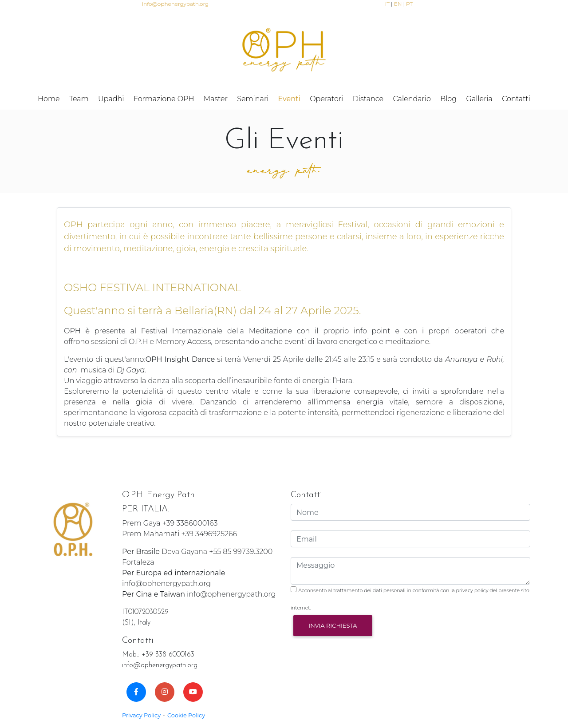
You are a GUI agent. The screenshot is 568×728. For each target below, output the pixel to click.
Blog (448, 99)
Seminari (253, 99)
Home (49, 99)
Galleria (479, 99)
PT (409, 4)
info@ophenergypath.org (175, 4)
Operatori (326, 99)
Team (79, 99)
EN (398, 4)
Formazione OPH (164, 99)
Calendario (412, 99)
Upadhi (111, 99)
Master (216, 99)
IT (387, 4)
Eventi (289, 99)
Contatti (516, 99)
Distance (368, 99)
